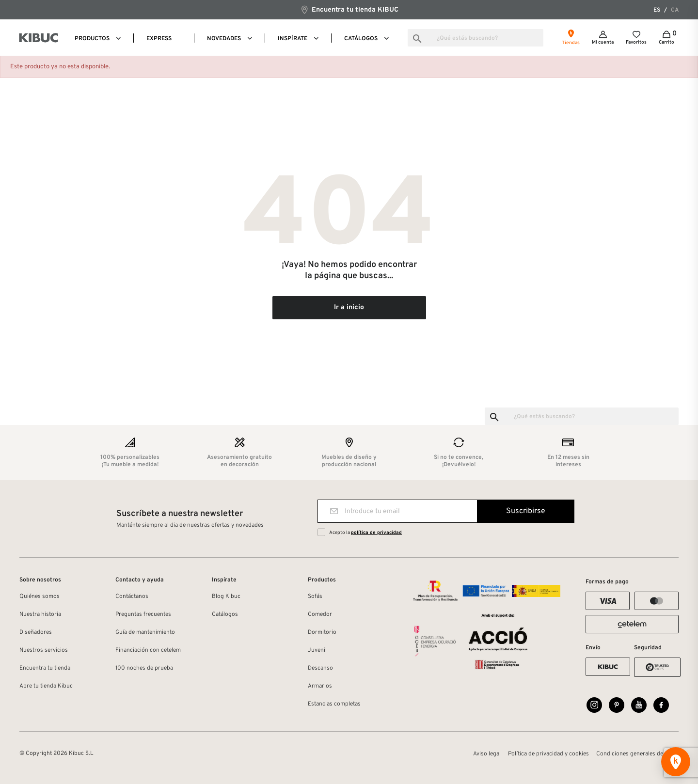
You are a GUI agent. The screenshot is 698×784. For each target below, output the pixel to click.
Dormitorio (322, 632)
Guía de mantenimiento (145, 632)
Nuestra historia (40, 614)
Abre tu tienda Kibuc (46, 686)
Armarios (320, 686)
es (657, 10)
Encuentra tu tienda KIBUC (349, 9)
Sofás (315, 596)
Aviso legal (487, 754)
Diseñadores (36, 632)
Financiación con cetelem (148, 650)
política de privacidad (376, 533)
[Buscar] (476, 38)
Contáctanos (132, 596)
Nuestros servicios (44, 650)
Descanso (320, 668)
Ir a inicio (349, 307)
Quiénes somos (40, 596)
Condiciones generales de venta (637, 754)
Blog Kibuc (226, 596)
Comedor (320, 614)
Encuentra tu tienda (45, 668)
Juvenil (317, 650)
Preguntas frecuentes (143, 614)
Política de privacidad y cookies (548, 754)
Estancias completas (334, 704)
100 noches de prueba (144, 668)
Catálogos (225, 614)
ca (675, 10)
